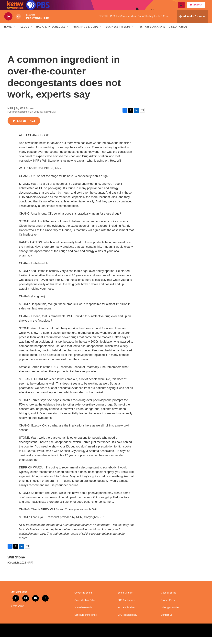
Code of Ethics (168, 600)
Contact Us (167, 622)
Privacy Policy (168, 608)
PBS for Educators (152, 34)
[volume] (18, 24)
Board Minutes (125, 600)
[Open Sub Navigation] (14, 34)
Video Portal (178, 34)
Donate (200, 9)
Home (8, 34)
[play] (8, 24)
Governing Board (83, 600)
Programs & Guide (86, 34)
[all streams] (192, 24)
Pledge (24, 34)
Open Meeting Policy (85, 608)
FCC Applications (127, 608)
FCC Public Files (126, 615)
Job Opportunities (170, 615)
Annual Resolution (84, 615)
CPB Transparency (127, 622)
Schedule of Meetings (86, 622)
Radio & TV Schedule (51, 34)
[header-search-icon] (183, 9)
